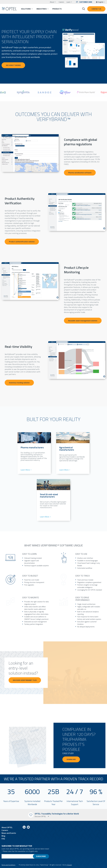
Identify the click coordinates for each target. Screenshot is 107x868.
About (52, 2)
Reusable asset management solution (83, 321)
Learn (68, 2)
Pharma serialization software (80, 173)
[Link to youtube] (28, 828)
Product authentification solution (22, 242)
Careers (61, 2)
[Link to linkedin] (24, 828)
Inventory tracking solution (19, 383)
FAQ (3, 839)
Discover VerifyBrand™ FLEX (22, 683)
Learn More (25, 470)
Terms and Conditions (8, 865)
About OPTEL (7, 827)
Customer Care (86, 2)
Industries (42, 9)
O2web (69, 865)
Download (71, 759)
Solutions (26, 9)
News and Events (9, 833)
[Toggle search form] (84, 9)
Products (57, 9)
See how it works (13, 65)
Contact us (96, 9)
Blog (3, 836)
